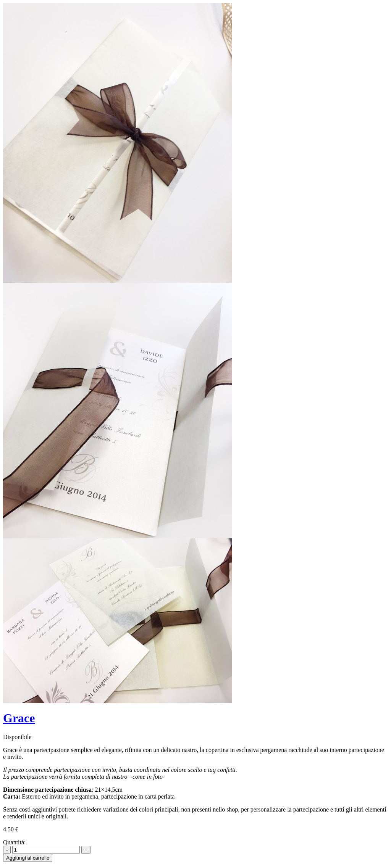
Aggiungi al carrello (28, 858)
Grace (19, 718)
